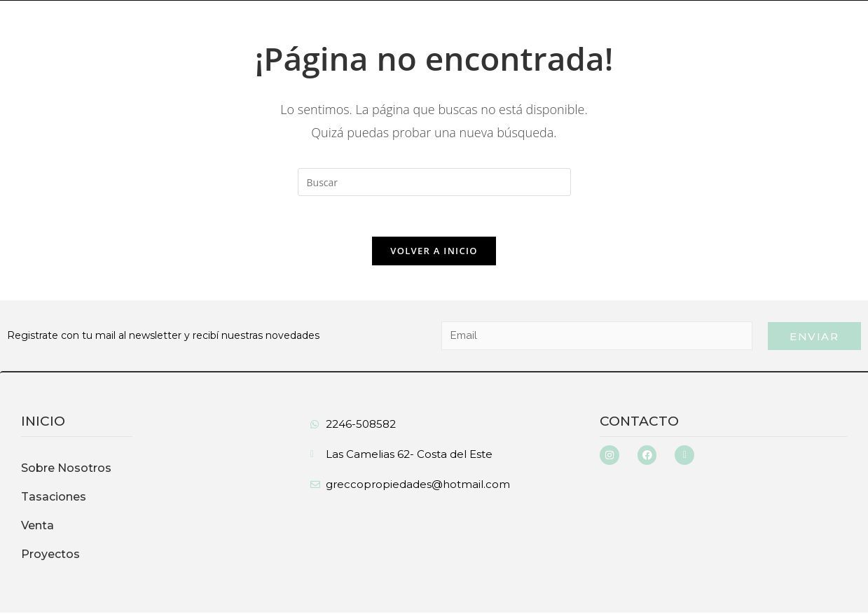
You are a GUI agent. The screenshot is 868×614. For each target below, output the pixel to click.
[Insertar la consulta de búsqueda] (434, 182)
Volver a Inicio (434, 252)
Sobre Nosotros (66, 469)
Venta (37, 527)
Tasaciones (54, 498)
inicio (43, 423)
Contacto (639, 423)
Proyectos (50, 556)
